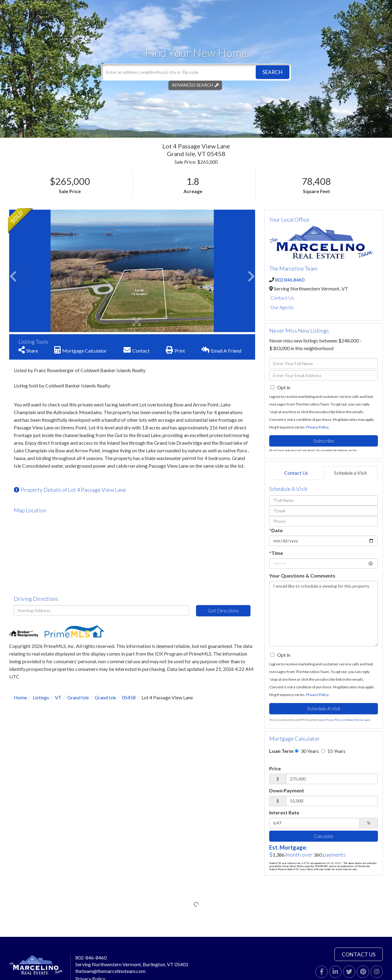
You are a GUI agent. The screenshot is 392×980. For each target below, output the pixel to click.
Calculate (324, 836)
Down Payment (287, 790)
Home (20, 697)
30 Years (307, 751)
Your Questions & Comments (302, 576)
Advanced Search (192, 85)
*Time (276, 553)
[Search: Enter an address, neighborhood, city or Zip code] (196, 72)
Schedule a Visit (351, 473)
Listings (41, 697)
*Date (276, 530)
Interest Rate (284, 812)
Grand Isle (78, 697)
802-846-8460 (91, 958)
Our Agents (282, 307)
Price (275, 768)
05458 (129, 697)
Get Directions (223, 610)
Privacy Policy (317, 427)
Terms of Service (355, 720)
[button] (273, 72)
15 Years (333, 751)
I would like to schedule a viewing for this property (324, 614)
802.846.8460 (290, 280)
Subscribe (324, 441)
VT (58, 697)
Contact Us (282, 298)
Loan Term (281, 751)
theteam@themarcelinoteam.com (110, 971)
